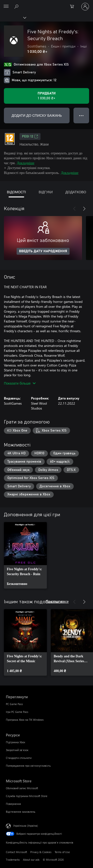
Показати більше (20, 383)
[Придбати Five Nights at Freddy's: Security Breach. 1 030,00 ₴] (46, 96)
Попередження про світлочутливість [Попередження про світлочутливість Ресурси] (28, 766)
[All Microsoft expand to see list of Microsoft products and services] (6, 7)
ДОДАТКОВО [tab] (76, 192)
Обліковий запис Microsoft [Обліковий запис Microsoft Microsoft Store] (22, 788)
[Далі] (84, 209)
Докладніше (26, 163)
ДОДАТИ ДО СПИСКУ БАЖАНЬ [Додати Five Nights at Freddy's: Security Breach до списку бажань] (37, 115)
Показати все (57, 601)
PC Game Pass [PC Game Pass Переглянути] (14, 704)
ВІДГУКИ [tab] (46, 192)
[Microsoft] (46, 4)
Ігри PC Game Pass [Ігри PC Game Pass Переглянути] (17, 712)
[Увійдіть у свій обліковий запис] (85, 7)
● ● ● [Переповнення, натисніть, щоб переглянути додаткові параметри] (81, 115)
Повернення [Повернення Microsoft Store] (13, 804)
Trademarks (13, 860)
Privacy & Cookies (41, 852)
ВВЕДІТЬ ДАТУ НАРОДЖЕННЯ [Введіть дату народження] (43, 251)
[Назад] (74, 209)
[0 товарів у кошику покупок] (73, 7)
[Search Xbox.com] (17, 6)
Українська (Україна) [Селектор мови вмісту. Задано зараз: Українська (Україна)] (26, 826)
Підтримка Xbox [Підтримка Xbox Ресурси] (15, 742)
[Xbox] (13, 17)
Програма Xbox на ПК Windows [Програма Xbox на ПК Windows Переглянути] (25, 720)
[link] (25, 555)
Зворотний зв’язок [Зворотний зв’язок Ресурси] (17, 750)
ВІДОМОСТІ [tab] (16, 192)
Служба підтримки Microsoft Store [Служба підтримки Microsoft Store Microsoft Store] (27, 796)
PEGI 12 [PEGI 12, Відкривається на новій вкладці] (30, 137)
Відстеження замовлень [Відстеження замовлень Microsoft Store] (21, 812)
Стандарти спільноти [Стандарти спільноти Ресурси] (19, 758)
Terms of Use (62, 852)
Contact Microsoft (16, 852)
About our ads (31, 860)
